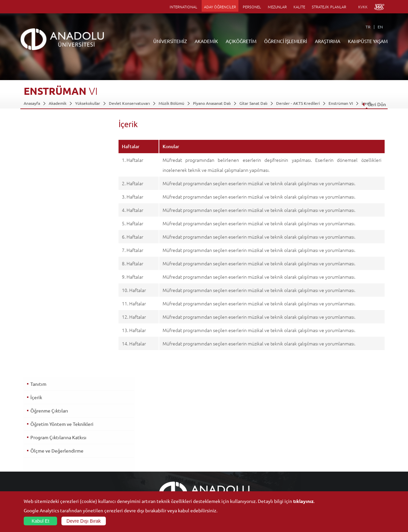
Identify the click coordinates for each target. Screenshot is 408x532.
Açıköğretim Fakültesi (163, 429)
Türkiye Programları (162, 437)
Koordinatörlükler (279, 437)
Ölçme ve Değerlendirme (57, 193)
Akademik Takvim (159, 467)
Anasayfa (32, 103)
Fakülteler (92, 421)
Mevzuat (32, 475)
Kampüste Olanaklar (341, 475)
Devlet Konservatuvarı (129, 103)
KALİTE (299, 7)
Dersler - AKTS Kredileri (298, 103)
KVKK (363, 7)
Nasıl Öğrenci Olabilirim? (166, 460)
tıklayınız (303, 501)
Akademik (58, 103)
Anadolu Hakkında (40, 421)
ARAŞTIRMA (328, 41)
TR (368, 27)
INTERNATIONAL (183, 7)
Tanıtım (38, 126)
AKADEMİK (206, 41)
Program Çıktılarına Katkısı (58, 180)
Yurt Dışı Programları (163, 452)
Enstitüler (92, 429)
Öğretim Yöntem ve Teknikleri (62, 167)
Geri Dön (374, 104)
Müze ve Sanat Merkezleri (346, 444)
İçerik (36, 140)
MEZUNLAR (277, 7)
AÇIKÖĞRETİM (241, 41)
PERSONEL (252, 7)
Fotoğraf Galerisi (338, 483)
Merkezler (272, 429)
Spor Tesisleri (335, 452)
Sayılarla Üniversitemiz (44, 429)
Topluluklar (333, 460)
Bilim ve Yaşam (276, 490)
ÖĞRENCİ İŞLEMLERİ (286, 41)
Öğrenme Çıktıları (49, 153)
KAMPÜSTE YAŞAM (368, 41)
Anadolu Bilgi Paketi (222, 437)
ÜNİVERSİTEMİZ (170, 41)
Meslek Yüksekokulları (103, 437)
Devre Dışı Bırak (84, 521)
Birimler (270, 421)
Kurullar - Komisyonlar (44, 452)
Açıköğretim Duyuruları (165, 421)
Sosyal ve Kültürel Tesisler (346, 421)
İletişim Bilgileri (38, 483)
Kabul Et (41, 521)
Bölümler (32, 444)
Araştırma (152, 444)
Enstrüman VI (341, 103)
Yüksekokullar (88, 103)
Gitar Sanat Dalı (253, 103)
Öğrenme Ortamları (161, 475)
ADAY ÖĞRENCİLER (220, 7)
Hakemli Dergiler (278, 452)
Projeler (270, 444)
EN (380, 27)
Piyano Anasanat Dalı (212, 103)
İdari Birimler (36, 437)
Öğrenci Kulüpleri (339, 467)
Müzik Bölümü (171, 103)
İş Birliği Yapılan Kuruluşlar (48, 460)
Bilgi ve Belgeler (39, 467)
